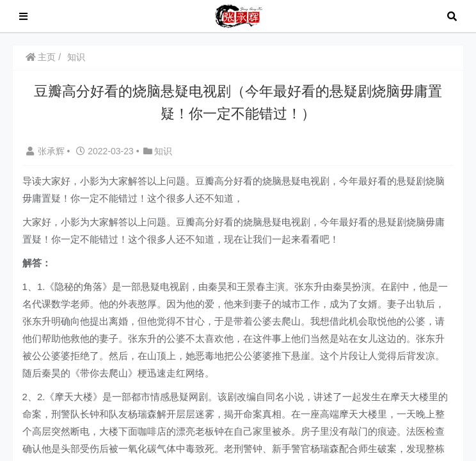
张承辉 (47, 151)
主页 (41, 57)
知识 (76, 57)
